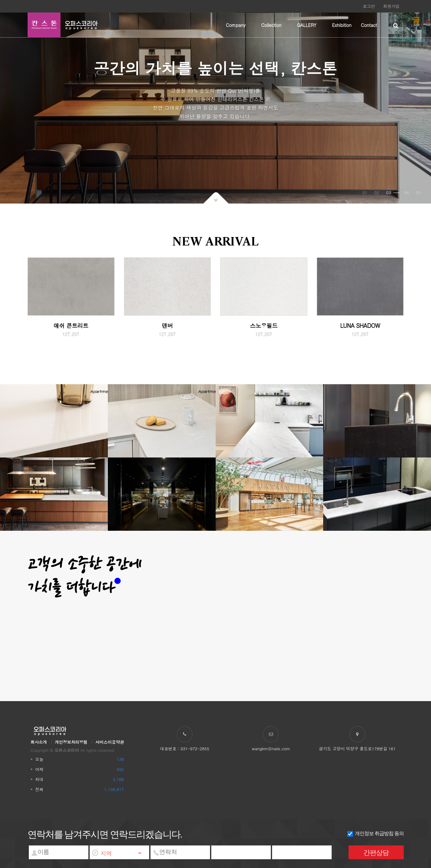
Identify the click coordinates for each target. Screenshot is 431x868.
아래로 (216, 198)
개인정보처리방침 (71, 742)
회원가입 (392, 6)
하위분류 (249, 25)
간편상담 (376, 852)
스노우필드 (264, 325)
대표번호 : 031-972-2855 (185, 749)
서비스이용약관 (110, 742)
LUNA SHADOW (360, 325)
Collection (271, 25)
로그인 (369, 6)
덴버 (167, 325)
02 (377, 192)
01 (365, 192)
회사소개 (39, 742)
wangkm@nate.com (271, 749)
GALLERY (307, 25)
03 (393, 192)
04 (406, 192)
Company (236, 25)
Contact (369, 25)
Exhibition (342, 25)
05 (418, 192)
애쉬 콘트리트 (71, 325)
